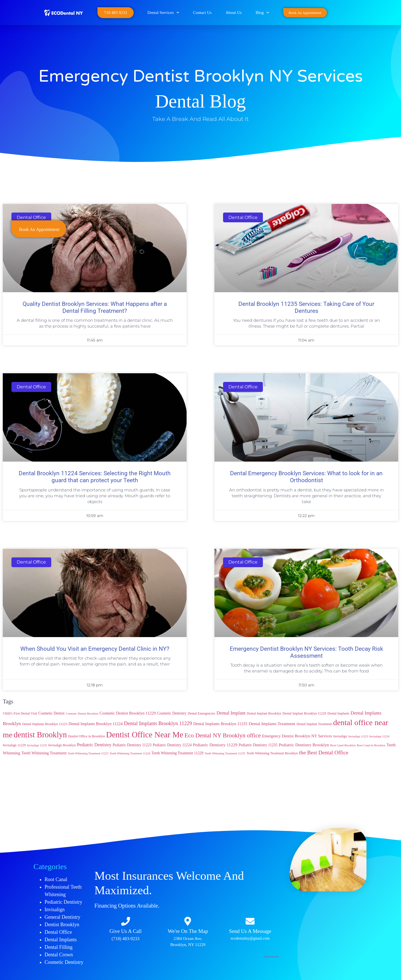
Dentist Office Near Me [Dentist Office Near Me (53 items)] (145, 735)
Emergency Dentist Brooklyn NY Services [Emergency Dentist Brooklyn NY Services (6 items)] (297, 736)
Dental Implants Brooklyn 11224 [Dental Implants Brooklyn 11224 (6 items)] (96, 724)
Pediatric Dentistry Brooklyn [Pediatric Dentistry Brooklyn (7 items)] (304, 745)
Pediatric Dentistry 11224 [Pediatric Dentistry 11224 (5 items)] (172, 745)
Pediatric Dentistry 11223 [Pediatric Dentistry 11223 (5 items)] (132, 745)
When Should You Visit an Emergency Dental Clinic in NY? (95, 649)
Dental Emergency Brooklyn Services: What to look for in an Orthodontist (306, 477)
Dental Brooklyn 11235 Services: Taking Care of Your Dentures (306, 307)
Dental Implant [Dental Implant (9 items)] (231, 713)
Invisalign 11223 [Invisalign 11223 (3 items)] (358, 736)
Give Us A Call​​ (126, 931)
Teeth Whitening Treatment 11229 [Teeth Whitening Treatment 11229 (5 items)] (177, 753)
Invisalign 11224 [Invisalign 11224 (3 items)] (380, 736)
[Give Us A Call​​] (126, 921)
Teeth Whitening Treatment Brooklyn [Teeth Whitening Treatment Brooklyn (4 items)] (272, 753)
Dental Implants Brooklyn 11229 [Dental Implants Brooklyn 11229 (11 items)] (158, 723)
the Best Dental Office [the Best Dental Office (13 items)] (324, 752)
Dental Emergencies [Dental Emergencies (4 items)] (201, 713)
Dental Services (163, 13)
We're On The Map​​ (188, 931)
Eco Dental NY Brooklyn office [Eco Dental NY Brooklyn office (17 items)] (223, 735)
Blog (262, 13)
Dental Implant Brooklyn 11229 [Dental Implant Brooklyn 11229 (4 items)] (304, 713)
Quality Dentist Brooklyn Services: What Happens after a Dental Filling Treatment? (95, 307)
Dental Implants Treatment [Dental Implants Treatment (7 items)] (272, 724)
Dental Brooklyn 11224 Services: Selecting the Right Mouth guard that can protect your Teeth (95, 477)
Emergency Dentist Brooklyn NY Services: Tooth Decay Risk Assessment (306, 652)
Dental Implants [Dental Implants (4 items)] (338, 713)
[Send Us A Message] (250, 921)
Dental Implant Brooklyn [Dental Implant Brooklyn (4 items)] (264, 713)
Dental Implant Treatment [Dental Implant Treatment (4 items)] (314, 724)
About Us (234, 13)
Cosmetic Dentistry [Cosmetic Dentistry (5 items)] (172, 713)
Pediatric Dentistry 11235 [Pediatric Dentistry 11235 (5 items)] (258, 745)
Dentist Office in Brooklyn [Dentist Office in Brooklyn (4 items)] (86, 736)
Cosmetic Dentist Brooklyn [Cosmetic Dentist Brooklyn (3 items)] (82, 714)
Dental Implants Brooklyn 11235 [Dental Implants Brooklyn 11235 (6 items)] (220, 724)
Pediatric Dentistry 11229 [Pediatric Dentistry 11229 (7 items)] (215, 745)
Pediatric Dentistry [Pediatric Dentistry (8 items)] (94, 745)
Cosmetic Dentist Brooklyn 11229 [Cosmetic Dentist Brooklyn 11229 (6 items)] (128, 713)
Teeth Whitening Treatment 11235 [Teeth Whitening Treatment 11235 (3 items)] (225, 753)
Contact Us (202, 13)
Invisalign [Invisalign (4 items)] (340, 736)
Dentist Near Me (271, 957)
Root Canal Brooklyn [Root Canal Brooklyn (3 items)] (343, 745)
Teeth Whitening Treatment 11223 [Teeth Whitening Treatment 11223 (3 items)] (88, 753)
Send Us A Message (250, 931)
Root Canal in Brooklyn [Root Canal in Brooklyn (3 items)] (371, 745)
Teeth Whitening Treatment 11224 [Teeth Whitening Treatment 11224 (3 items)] (130, 753)
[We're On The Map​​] (188, 921)
